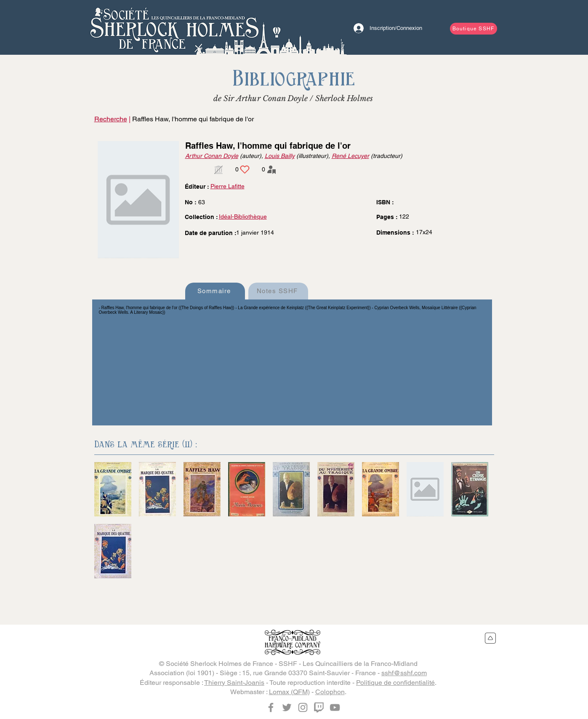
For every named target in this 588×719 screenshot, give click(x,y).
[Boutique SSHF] (474, 29)
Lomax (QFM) (289, 692)
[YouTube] (335, 707)
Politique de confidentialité (395, 683)
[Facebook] (271, 707)
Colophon (330, 692)
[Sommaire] (215, 291)
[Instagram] (303, 707)
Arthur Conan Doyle (212, 156)
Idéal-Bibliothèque (243, 217)
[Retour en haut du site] (491, 638)
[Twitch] (319, 707)
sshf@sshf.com (404, 673)
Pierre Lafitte (227, 186)
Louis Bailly (280, 156)
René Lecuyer (350, 156)
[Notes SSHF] (278, 291)
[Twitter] (287, 707)
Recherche (111, 119)
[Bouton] (174, 27)
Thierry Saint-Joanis (234, 683)
